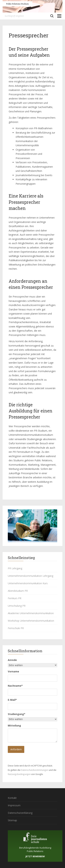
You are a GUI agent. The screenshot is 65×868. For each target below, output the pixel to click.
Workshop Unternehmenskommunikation (31, 621)
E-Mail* (12, 700)
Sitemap (12, 820)
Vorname (13, 671)
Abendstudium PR (18, 591)
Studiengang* (17, 714)
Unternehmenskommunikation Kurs (28, 583)
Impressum (14, 805)
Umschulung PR (17, 606)
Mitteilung (14, 726)
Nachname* (15, 686)
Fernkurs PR (15, 598)
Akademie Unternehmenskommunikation (31, 613)
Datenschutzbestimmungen (35, 770)
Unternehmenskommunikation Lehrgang (31, 576)
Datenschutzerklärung (20, 813)
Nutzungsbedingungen (19, 774)
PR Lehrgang (15, 568)
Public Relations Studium (18, 4)
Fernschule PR (16, 628)
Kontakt (12, 798)
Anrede (12, 660)
